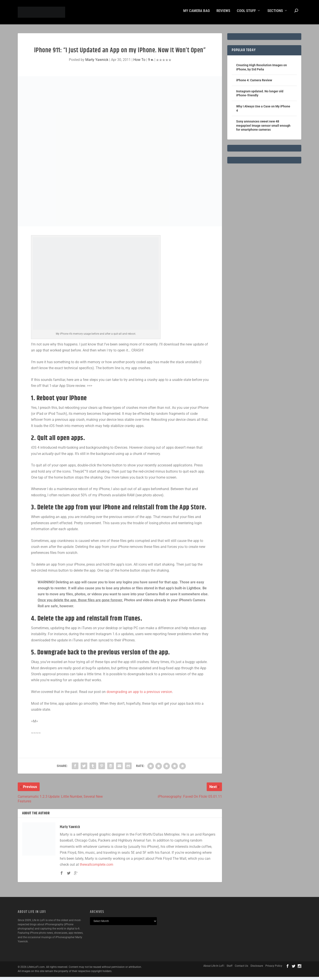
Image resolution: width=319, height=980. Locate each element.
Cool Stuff (246, 14)
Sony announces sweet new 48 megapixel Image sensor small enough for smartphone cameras (263, 129)
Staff (230, 969)
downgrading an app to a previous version (139, 695)
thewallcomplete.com (96, 868)
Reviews (223, 14)
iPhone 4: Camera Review (254, 83)
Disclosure (257, 969)
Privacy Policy (274, 969)
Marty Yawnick (97, 63)
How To (139, 63)
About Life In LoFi (214, 969)
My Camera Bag (196, 14)
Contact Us (241, 969)
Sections (275, 14)
